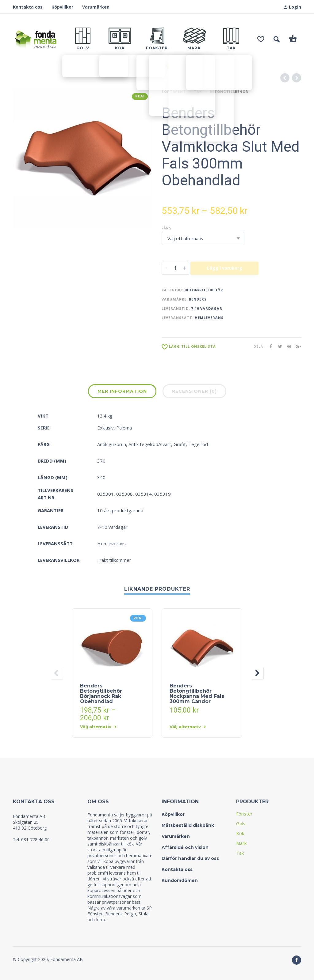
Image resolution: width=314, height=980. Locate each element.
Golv (241, 823)
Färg (167, 228)
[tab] (122, 392)
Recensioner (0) (194, 391)
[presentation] (57, 673)
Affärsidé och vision (185, 847)
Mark (241, 843)
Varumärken (96, 7)
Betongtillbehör (229, 91)
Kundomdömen (180, 880)
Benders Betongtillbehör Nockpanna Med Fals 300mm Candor (197, 694)
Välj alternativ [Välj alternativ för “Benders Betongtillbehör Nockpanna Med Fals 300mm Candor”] (188, 727)
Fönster (244, 814)
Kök (240, 833)
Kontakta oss (28, 7)
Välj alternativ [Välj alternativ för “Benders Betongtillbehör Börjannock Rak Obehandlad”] (98, 727)
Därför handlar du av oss (190, 858)
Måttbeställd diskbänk (188, 825)
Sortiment (174, 91)
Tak (198, 91)
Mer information (122, 391)
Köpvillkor (62, 7)
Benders (198, 299)
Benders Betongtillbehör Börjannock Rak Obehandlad (101, 694)
